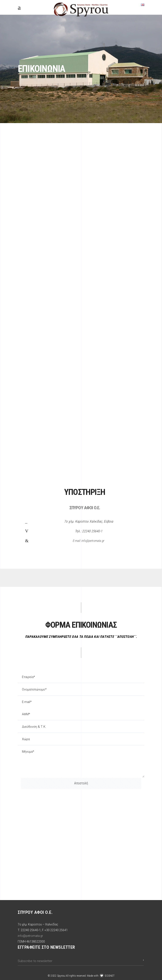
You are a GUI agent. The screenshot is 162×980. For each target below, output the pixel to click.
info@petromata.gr (30, 936)
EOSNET (110, 976)
